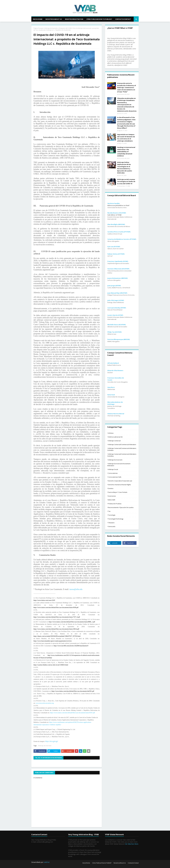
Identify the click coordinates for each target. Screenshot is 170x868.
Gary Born (111, 387)
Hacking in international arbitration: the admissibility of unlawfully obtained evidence (126, 152)
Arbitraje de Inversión (51, 28)
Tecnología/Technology (116, 519)
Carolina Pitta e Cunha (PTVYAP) (119, 232)
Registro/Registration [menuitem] (74, 19)
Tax (109, 511)
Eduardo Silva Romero (115, 370)
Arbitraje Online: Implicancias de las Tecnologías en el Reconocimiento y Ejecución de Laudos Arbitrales (125, 168)
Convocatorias (113, 473)
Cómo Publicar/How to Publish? (102, 863)
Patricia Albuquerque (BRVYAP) (119, 339)
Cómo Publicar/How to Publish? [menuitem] (99, 19)
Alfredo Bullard (113, 363)
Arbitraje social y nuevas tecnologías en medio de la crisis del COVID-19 (126, 181)
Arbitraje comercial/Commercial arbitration (122, 444)
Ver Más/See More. (132, 844)
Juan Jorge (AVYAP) (114, 286)
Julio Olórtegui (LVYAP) (116, 300)
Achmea (111, 433)
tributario (111, 523)
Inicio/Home (86, 863)
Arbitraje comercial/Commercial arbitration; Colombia (122, 449)
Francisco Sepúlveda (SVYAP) (118, 261)
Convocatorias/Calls (115, 477)
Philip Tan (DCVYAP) (114, 332)
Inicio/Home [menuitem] (38, 19)
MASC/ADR (112, 500)
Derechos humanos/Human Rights (119, 485)
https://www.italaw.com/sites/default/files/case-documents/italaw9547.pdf (72, 713)
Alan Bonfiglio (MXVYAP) (116, 224)
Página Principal (38, 28)
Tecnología (112, 515)
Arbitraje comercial (114, 441)
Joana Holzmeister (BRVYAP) (118, 278)
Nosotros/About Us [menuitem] (54, 19)
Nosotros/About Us (120, 863)
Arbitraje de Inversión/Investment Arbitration (119, 465)
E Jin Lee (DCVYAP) (114, 247)
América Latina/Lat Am (115, 437)
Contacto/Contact (133, 863)
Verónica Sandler (114, 203)
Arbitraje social (113, 469)
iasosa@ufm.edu (76, 589)
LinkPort (47, 862)
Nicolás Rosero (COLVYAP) (117, 213)
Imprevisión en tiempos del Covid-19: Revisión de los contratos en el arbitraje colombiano (126, 138)
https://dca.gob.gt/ (52, 741)
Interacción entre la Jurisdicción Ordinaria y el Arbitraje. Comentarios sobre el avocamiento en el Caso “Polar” (127, 88)
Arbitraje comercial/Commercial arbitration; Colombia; (122, 455)
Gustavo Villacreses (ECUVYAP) (118, 269)
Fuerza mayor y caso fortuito (118, 492)
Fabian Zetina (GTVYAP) (116, 254)
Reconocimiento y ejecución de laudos (121, 507)
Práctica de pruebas (115, 504)
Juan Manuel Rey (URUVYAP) (117, 293)
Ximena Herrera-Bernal (116, 414)
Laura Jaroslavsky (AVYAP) (117, 308)
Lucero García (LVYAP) (115, 315)
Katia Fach (111, 395)
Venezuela (112, 526)
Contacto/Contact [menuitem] (123, 19)
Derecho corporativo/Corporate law (120, 481)
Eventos (111, 488)
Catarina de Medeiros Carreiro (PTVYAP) (122, 239)
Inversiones (112, 496)
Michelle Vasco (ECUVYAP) (117, 325)
